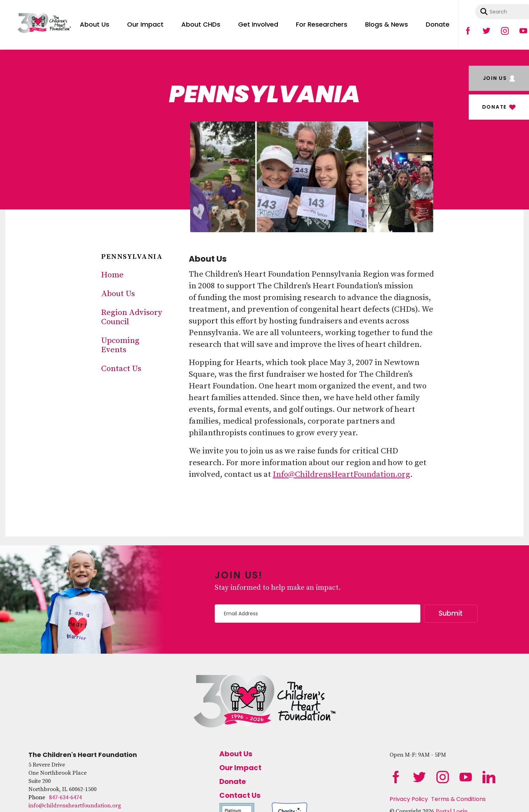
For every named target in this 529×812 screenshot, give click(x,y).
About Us (95, 24)
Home (112, 275)
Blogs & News (387, 24)
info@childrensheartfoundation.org (75, 806)
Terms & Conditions (458, 799)
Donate (438, 24)
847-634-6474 (65, 797)
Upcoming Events (120, 345)
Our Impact (145, 24)
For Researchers (322, 24)
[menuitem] (95, 23)
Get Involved (258, 24)
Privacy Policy (409, 799)
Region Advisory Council (132, 317)
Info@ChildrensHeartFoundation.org (341, 475)
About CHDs (201, 24)
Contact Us (121, 369)
